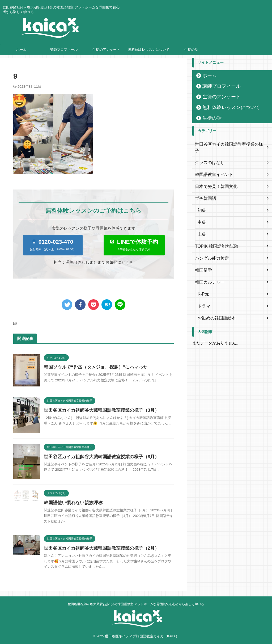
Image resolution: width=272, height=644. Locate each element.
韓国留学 (202, 264)
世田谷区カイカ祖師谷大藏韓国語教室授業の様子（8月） (98, 457)
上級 (201, 228)
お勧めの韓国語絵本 (214, 312)
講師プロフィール (64, 50)
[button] (53, 245)
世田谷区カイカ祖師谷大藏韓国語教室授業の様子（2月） (98, 548)
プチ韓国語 (204, 192)
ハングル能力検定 (210, 252)
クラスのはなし (208, 156)
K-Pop (203, 288)
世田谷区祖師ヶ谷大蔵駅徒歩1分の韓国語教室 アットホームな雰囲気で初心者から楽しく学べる (136, 604)
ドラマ (203, 300)
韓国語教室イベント (212, 168)
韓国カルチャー (208, 276)
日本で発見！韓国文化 (214, 180)
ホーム (21, 50)
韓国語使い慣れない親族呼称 (71, 503)
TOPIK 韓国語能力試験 (214, 240)
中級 (201, 216)
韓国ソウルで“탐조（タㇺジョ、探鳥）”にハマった (93, 367)
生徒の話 (191, 50)
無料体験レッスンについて (149, 50)
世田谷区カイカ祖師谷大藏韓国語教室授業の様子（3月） (98, 410)
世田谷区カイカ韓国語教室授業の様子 (227, 144)
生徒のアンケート (106, 50)
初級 (201, 204)
